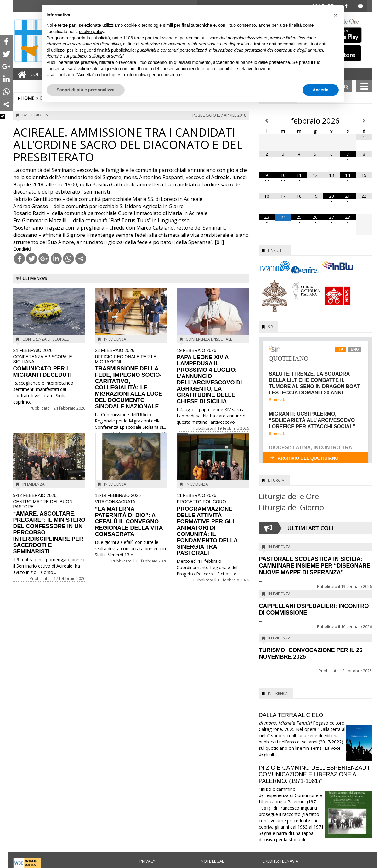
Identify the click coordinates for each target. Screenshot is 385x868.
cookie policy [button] (91, 32)
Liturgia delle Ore (289, 496)
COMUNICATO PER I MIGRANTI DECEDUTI (49, 363)
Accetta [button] (321, 90)
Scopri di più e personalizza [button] (86, 90)
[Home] (20, 74)
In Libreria (278, 693)
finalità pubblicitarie (116, 50)
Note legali (213, 861)
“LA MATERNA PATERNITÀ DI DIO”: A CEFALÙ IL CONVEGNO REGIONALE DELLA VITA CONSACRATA (131, 515)
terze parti (144, 38)
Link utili (277, 250)
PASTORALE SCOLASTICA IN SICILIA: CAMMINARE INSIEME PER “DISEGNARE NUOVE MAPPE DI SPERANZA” (315, 566)
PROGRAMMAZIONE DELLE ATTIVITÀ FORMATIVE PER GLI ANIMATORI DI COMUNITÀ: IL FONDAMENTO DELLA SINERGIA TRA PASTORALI (213, 525)
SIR (270, 327)
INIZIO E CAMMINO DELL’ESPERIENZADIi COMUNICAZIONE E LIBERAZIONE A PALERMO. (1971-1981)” (314, 774)
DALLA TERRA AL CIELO (291, 715)
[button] (336, 15)
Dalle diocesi (35, 115)
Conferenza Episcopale (45, 339)
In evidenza (115, 339)
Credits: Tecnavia (280, 861)
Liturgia (276, 480)
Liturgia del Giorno (291, 507)
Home (28, 98)
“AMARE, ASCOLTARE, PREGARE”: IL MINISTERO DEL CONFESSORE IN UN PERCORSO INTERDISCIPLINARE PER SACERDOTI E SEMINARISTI (49, 524)
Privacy (147, 861)
